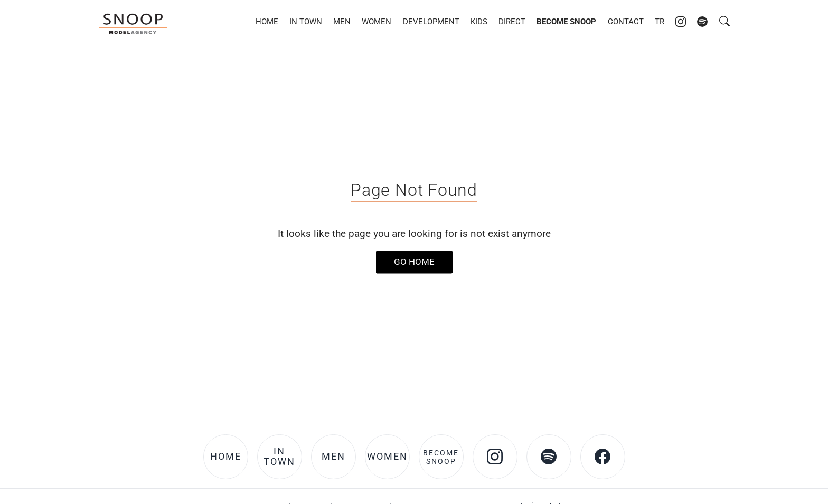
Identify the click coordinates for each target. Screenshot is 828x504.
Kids (479, 22)
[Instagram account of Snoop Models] (681, 22)
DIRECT (512, 22)
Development (431, 22)
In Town (306, 22)
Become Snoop (566, 22)
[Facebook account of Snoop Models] (603, 457)
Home (267, 22)
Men (342, 22)
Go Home (414, 262)
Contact (626, 22)
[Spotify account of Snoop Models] (702, 22)
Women (377, 22)
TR (660, 22)
